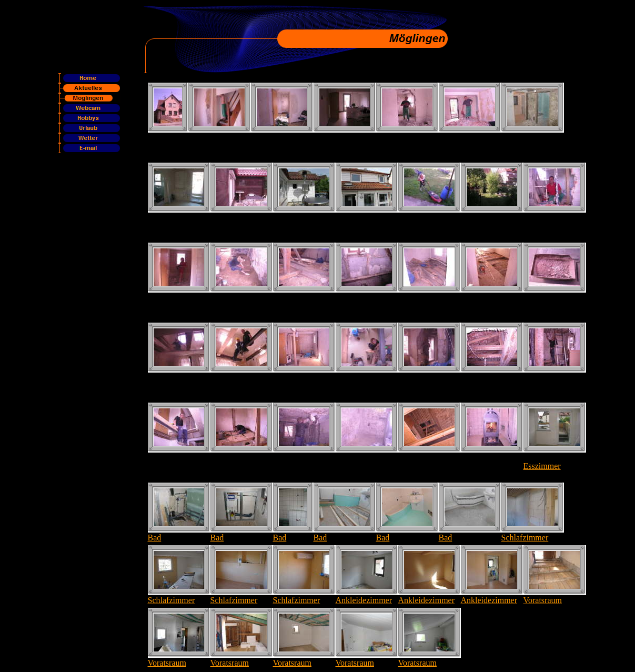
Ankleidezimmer (364, 600)
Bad (155, 538)
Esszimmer (542, 466)
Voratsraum (543, 600)
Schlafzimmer (525, 538)
